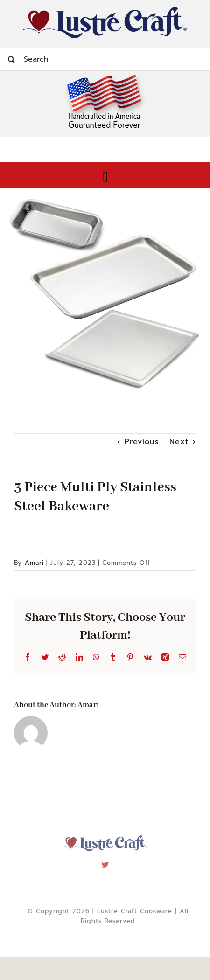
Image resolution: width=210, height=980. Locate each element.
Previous (142, 442)
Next (179, 442)
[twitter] (105, 863)
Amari (34, 563)
